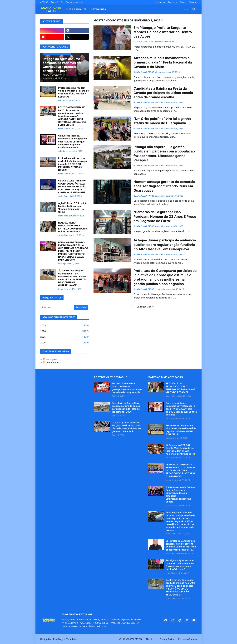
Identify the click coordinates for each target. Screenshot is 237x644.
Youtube (193, 2)
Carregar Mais (144, 307)
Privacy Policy (167, 639)
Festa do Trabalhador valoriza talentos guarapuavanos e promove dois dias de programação (127, 388)
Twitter (183, 2)
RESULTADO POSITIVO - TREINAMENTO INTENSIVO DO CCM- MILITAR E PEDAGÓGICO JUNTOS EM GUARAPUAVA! (180, 470)
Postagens (50, 359)
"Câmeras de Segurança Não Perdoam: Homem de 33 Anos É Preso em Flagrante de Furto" (165, 216)
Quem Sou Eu (57, 2)
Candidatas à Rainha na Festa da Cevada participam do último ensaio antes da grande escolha (163, 93)
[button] (186, 9)
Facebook (173, 2)
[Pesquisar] (57, 307)
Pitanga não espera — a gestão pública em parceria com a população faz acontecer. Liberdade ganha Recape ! (164, 154)
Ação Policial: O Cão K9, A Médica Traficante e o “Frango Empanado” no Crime (72, 208)
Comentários (51, 363)
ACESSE (44, 2)
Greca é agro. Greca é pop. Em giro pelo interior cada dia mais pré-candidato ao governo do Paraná (126, 427)
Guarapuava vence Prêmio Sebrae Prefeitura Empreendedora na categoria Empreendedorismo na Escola (180, 494)
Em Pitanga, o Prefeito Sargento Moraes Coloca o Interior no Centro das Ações (163, 32)
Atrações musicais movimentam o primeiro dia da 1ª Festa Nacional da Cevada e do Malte (163, 62)
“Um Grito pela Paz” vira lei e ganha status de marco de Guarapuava (162, 121)
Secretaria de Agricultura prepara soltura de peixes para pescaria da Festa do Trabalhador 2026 (126, 407)
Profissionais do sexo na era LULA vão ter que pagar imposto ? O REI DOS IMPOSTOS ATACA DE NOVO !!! (73, 164)
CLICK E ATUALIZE (76, 9)
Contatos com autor (75, 2)
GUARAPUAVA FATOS (131, 639)
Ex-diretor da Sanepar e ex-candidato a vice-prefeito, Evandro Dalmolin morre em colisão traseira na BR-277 (181, 545)
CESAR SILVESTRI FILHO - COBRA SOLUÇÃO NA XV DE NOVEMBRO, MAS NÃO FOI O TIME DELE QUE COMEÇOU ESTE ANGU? (72, 186)
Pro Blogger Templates (65, 639)
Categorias (98, 9)
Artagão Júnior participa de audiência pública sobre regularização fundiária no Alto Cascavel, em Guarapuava (165, 245)
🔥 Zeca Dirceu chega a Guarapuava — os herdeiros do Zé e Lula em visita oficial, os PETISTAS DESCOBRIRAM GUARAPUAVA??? (72, 278)
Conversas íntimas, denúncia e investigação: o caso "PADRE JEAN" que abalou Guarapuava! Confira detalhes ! (73, 141)
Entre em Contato (188, 639)
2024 (64, 331)
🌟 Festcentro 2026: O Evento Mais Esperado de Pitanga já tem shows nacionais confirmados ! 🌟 (181, 449)
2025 (64, 337)
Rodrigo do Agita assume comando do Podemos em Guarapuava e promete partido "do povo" (180, 565)
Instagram (161, 2)
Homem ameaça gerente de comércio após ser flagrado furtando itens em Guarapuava (164, 186)
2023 (64, 325)
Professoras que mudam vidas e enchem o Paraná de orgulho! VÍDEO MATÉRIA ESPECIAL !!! (73, 92)
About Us (151, 639)
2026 (64, 343)
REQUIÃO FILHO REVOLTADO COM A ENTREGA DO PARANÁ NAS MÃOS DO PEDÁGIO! (73, 227)
